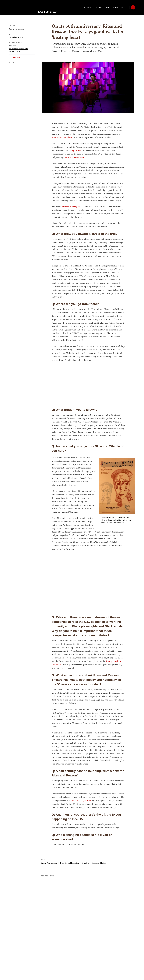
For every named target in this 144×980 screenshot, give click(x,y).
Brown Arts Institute (49, 863)
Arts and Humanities (17, 29)
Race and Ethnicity (99, 863)
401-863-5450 (14, 52)
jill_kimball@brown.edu (18, 49)
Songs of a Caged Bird (81, 800)
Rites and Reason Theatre (63, 137)
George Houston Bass (74, 157)
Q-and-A (85, 863)
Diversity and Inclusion (69, 863)
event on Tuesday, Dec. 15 (73, 207)
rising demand (76, 150)
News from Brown (47, 7)
